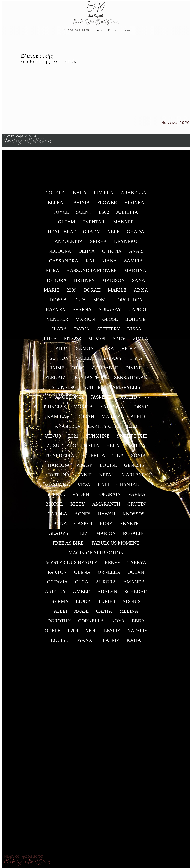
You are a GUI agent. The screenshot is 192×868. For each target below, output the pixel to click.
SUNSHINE (98, 438)
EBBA (138, 623)
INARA (79, 195)
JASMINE (101, 399)
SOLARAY (110, 311)
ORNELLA (109, 574)
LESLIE (112, 632)
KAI (90, 263)
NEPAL (107, 477)
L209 (73, 632)
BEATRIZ (109, 642)
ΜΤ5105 (97, 341)
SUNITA (62, 486)
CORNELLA (91, 623)
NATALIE (137, 632)
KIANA (109, 263)
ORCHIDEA (130, 302)
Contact (114, 30)
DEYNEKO (126, 243)
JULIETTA (127, 214)
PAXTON (57, 574)
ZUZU (53, 448)
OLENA (82, 574)
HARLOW (58, 467)
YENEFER (57, 321)
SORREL (56, 496)
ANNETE (129, 525)
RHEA (50, 341)
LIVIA (136, 360)
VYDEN (81, 496)
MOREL (55, 506)
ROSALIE (133, 535)
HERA (113, 448)
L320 (132, 428)
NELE (113, 234)
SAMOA (85, 350)
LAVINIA (80, 204)
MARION (85, 321)
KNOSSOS (134, 516)
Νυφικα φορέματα (28, 860)
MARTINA (135, 272)
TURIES (107, 603)
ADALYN (107, 593)
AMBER (82, 593)
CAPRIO (137, 311)
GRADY (91, 234)
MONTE (102, 302)
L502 (104, 214)
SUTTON (59, 360)
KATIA (134, 642)
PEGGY (84, 467)
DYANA (84, 642)
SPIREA (98, 243)
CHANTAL (128, 486)
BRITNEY (84, 282)
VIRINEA (134, 204)
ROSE (106, 525)
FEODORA (60, 253)
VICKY (129, 350)
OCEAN (136, 574)
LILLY (82, 535)
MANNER (124, 224)
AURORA (106, 584)
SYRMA (60, 603)
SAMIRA (134, 263)
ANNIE (84, 477)
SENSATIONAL (131, 379)
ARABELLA (133, 195)
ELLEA (55, 204)
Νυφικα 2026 (175, 124)
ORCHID (128, 399)
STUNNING (64, 389)
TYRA (107, 350)
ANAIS (136, 253)
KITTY (78, 506)
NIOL (91, 632)
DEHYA (87, 253)
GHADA (136, 234)
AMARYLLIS (126, 389)
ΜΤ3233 (73, 341)
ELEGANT (56, 379)
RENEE (112, 564)
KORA (52, 272)
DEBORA (57, 282)
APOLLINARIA (83, 448)
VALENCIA (112, 409)
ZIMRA (141, 341)
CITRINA (112, 253)
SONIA (139, 457)
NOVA (118, 623)
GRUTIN (136, 506)
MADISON (113, 282)
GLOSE (110, 321)
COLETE (55, 195)
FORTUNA (58, 477)
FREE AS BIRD (68, 545)
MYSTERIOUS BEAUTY (72, 564)
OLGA (82, 584)
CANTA (104, 613)
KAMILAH (58, 418)
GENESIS (134, 467)
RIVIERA (104, 195)
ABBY (62, 350)
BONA (60, 525)
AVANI (82, 613)
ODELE (53, 632)
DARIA (82, 331)
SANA (139, 282)
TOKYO (140, 409)
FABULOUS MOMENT (115, 545)
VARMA (137, 496)
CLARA (59, 331)
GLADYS (58, 535)
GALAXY (112, 360)
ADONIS (131, 603)
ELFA (80, 302)
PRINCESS (55, 409)
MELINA (129, 613)
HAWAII (107, 516)
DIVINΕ (134, 370)
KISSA (134, 331)
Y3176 (119, 341)
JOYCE (61, 214)
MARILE (117, 292)
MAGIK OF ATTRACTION (96, 555)
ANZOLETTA (69, 243)
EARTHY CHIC (104, 428)
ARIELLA (55, 593)
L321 (73, 438)
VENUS (53, 438)
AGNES (83, 516)
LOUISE (108, 467)
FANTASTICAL (91, 379)
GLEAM (67, 224)
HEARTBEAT (62, 234)
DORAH (92, 292)
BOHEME (135, 321)
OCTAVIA (57, 584)
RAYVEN (56, 311)
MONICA (83, 409)
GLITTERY (108, 331)
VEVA (84, 486)
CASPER (83, 525)
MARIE (52, 292)
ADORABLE (105, 370)
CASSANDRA (64, 263)
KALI (103, 486)
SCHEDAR (136, 593)
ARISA (141, 292)
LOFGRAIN (109, 496)
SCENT (84, 214)
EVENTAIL (94, 224)
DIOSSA (58, 302)
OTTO (78, 370)
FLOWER (107, 204)
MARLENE (133, 477)
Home (99, 30)
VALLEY (85, 360)
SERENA (82, 311)
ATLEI (60, 613)
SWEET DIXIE (132, 438)
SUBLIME (94, 389)
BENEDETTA (60, 457)
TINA (118, 457)
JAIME (57, 370)
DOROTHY (59, 623)
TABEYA (137, 564)
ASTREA (136, 448)
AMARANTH (106, 506)
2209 (71, 292)
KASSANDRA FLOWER (92, 272)
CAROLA (57, 516)
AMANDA (134, 584)
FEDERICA (93, 457)
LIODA (83, 603)
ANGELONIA (69, 399)
